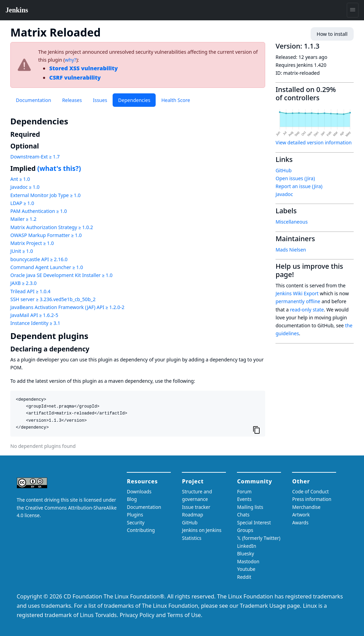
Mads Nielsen (291, 250)
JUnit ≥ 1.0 (22, 251)
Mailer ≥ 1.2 (23, 219)
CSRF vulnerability (75, 78)
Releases (72, 100)
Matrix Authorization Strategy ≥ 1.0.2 (52, 227)
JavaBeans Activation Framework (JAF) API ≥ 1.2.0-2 (67, 307)
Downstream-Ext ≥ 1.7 (35, 157)
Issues (100, 100)
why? (70, 60)
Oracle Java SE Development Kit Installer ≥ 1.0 (61, 275)
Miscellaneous (292, 222)
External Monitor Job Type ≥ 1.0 (45, 195)
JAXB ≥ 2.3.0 (23, 283)
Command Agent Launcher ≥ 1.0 (47, 267)
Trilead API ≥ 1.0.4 (30, 291)
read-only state (307, 310)
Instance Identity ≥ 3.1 (35, 323)
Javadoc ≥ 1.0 (25, 187)
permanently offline (298, 301)
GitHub (284, 170)
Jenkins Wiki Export (297, 293)
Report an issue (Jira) (299, 186)
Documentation (33, 100)
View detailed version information (314, 142)
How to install (332, 34)
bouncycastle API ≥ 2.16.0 (39, 259)
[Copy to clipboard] (257, 430)
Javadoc (284, 194)
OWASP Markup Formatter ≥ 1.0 (46, 235)
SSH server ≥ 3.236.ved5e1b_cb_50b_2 (53, 299)
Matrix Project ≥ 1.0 (32, 243)
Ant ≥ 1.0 (20, 179)
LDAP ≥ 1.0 (22, 203)
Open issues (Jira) (295, 178)
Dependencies (134, 100)
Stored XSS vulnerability (84, 68)
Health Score (175, 100)
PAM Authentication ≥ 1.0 (39, 211)
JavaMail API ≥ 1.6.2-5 (34, 315)
